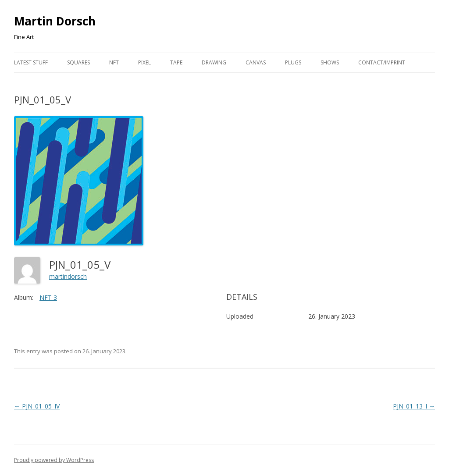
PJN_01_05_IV (37, 406)
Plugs (293, 62)
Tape (176, 62)
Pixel (144, 62)
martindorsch (68, 276)
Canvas (256, 62)
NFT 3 (48, 297)
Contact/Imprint (382, 62)
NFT (114, 62)
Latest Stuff (31, 62)
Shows (330, 62)
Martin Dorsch (55, 21)
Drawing (214, 62)
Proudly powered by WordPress (54, 460)
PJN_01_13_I (414, 406)
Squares (78, 62)
